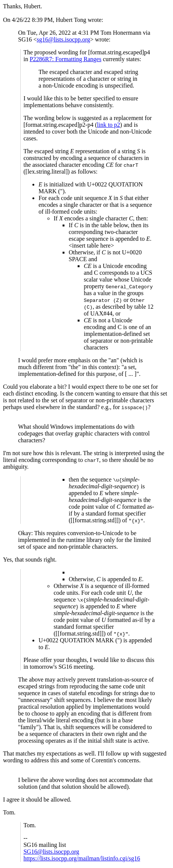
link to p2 (108, 125)
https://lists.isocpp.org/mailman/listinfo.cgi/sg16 (82, 858)
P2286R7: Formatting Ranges (66, 59)
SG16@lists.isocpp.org (51, 852)
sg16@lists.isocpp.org (63, 39)
